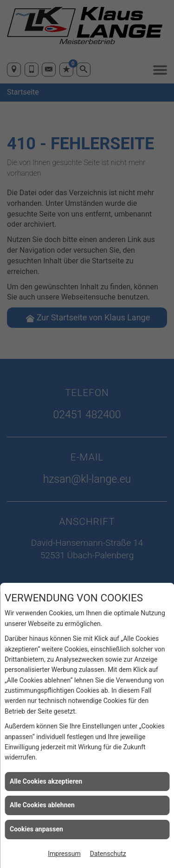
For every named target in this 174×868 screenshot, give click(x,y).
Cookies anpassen (36, 829)
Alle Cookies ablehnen (42, 805)
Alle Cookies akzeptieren (46, 781)
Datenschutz (108, 854)
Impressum (64, 854)
